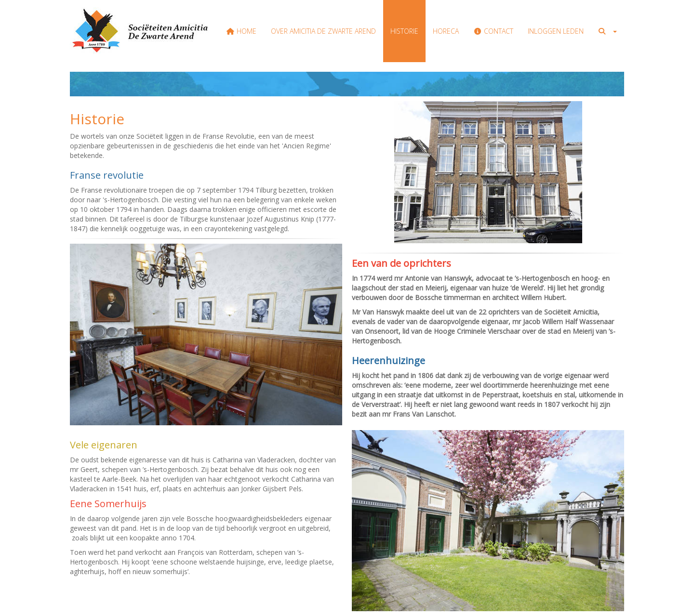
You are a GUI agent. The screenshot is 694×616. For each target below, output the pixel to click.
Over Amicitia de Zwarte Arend (323, 31)
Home (242, 31)
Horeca (446, 31)
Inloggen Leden (556, 31)
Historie (404, 31)
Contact (493, 31)
